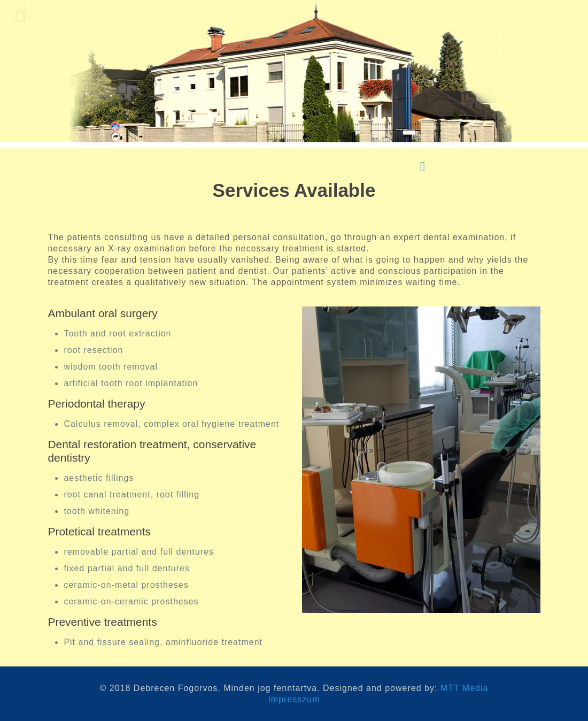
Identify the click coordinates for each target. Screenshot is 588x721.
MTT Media (465, 688)
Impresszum (294, 699)
